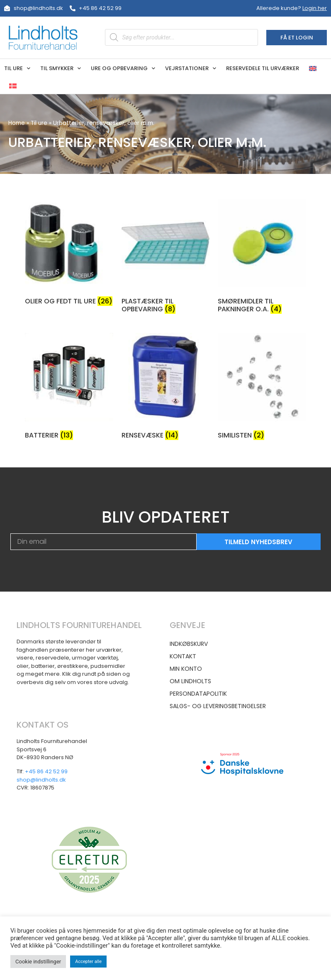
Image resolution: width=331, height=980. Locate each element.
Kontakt (183, 656)
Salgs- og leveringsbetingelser (218, 706)
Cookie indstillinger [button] (38, 962)
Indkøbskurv (189, 644)
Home (17, 123)
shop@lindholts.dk (41, 780)
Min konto (186, 669)
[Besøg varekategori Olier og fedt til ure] (69, 254)
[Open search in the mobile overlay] (181, 37)
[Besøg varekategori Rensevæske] (166, 388)
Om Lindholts (190, 681)
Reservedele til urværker (263, 68)
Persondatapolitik (198, 694)
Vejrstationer (191, 68)
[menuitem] (313, 68)
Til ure (17, 68)
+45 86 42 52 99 (46, 771)
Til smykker (61, 68)
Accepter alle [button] (88, 962)
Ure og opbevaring (123, 68)
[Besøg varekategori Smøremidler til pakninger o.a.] (262, 258)
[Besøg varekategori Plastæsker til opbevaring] (166, 258)
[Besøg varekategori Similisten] (262, 388)
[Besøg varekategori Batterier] (69, 388)
